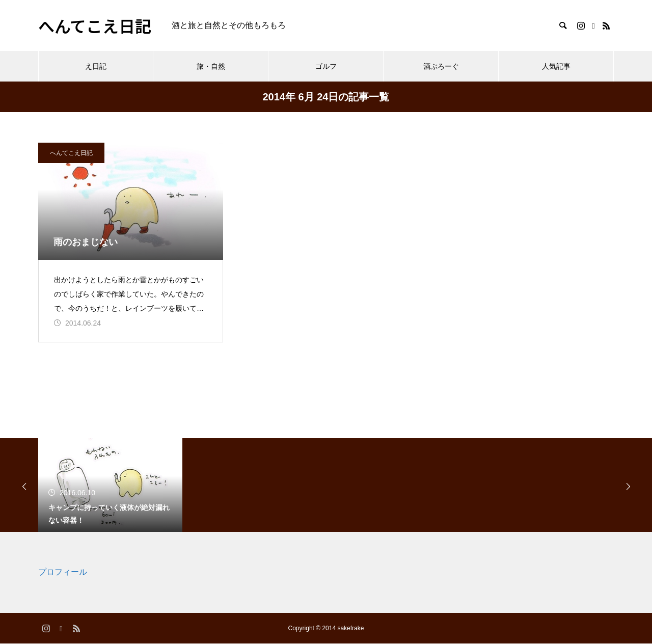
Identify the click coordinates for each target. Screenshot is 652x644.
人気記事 (556, 66)
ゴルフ (326, 66)
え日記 (96, 66)
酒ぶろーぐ (441, 66)
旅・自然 (211, 66)
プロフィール (63, 573)
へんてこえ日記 (71, 153)
